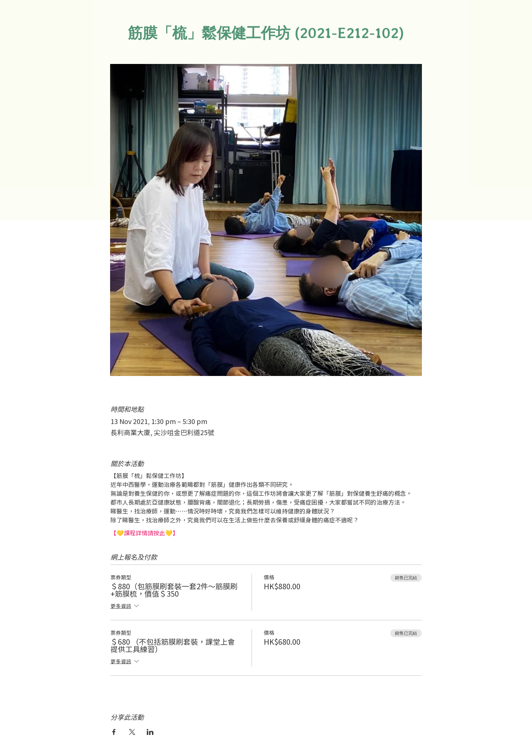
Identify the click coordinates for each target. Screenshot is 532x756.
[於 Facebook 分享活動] (114, 732)
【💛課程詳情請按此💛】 (144, 533)
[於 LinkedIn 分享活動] (150, 732)
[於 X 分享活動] (132, 732)
